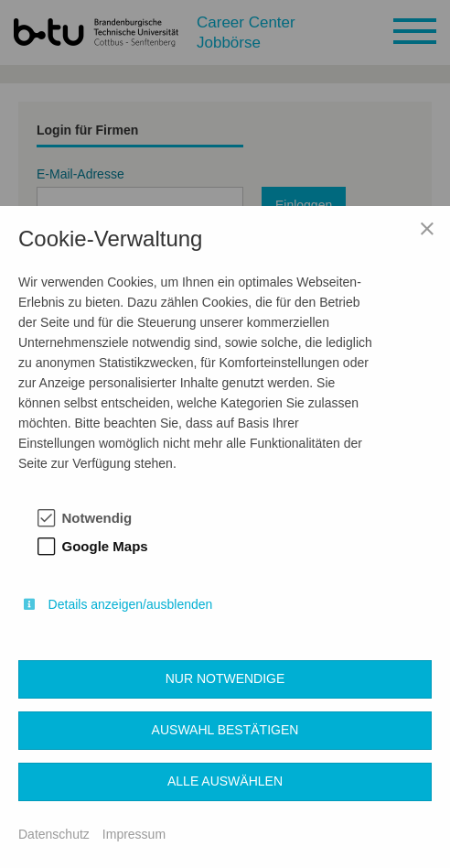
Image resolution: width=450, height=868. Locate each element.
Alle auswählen (225, 781)
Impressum (134, 834)
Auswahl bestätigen (225, 730)
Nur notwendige (225, 678)
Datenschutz (54, 834)
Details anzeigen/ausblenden (131, 604)
